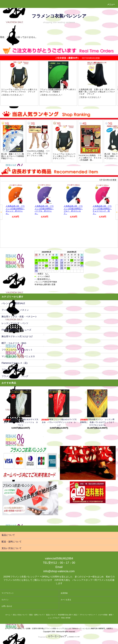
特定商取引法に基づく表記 (68, 615)
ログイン (5, 600)
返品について (51, 615)
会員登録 (64, 593)
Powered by (59, 637)
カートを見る (66, 600)
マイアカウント (8, 593)
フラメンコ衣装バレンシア (59, 16)
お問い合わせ (7, 606)
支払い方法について (20, 615)
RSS (63, 618)
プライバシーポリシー (87, 615)
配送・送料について (37, 615)
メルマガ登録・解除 (105, 615)
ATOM (68, 618)
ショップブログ (53, 618)
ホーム (8, 615)
